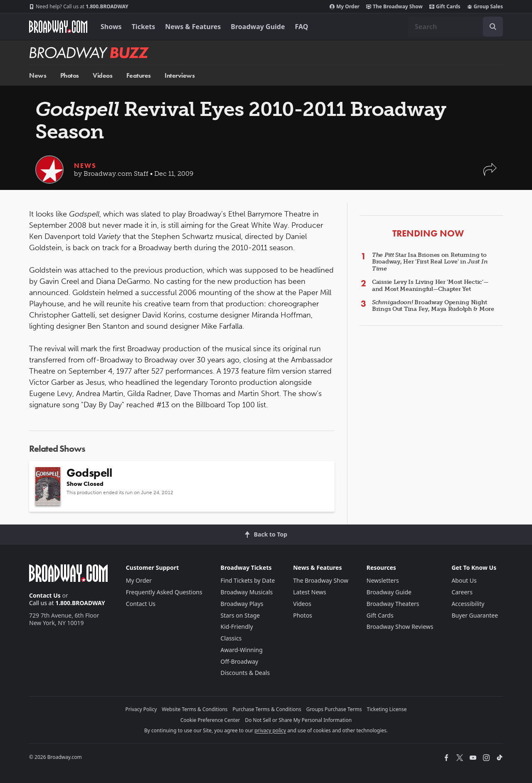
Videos (102, 75)
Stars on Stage (240, 615)
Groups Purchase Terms (334, 709)
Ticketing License (387, 709)
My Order (345, 7)
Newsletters (383, 580)
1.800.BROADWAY (79, 7)
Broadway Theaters (393, 604)
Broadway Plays (242, 604)
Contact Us (45, 595)
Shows (111, 27)
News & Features (193, 27)
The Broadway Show (394, 7)
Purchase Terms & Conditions (267, 709)
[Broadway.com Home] (58, 27)
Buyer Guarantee (475, 615)
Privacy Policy (141, 709)
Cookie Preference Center (210, 720)
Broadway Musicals (247, 592)
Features (139, 75)
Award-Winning (242, 650)
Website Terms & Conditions (195, 709)
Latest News (310, 592)
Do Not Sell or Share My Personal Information (298, 720)
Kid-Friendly (237, 627)
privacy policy (270, 730)
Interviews (180, 75)
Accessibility (468, 604)
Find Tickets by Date (248, 580)
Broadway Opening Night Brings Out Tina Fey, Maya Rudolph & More (433, 306)
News (38, 75)
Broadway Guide (258, 27)
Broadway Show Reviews (400, 627)
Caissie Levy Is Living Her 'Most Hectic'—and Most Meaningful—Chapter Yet (430, 286)
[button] (490, 174)
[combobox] (456, 27)
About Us (464, 580)
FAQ (302, 27)
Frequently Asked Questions (164, 592)
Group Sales (485, 7)
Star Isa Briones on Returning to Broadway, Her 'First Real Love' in (430, 262)
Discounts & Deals (245, 673)
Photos (70, 75)
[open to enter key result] (493, 27)
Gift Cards (445, 7)
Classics (231, 638)
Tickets (144, 27)
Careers (462, 592)
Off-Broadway (240, 661)
